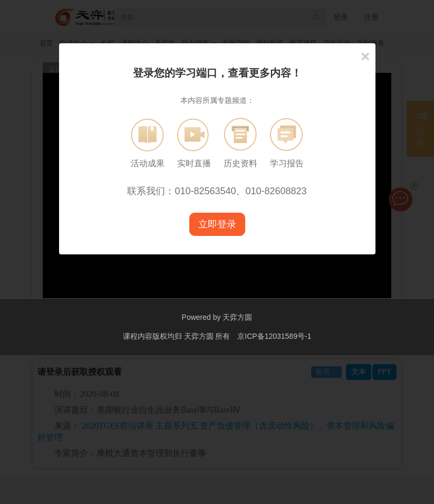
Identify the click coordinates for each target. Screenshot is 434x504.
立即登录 (217, 224)
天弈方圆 (237, 317)
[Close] (365, 56)
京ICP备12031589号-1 (274, 336)
